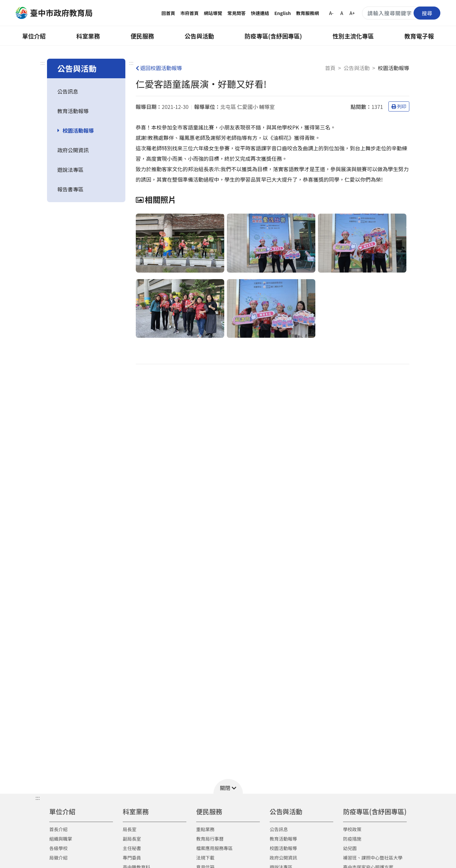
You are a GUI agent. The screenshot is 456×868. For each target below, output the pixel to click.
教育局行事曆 (210, 839)
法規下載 (205, 858)
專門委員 (132, 858)
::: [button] (38, 798)
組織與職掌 (61, 839)
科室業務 (88, 36)
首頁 (330, 68)
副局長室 (132, 839)
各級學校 (58, 848)
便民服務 (142, 36)
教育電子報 (419, 36)
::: (43, 63)
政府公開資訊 (73, 150)
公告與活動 (199, 36)
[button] (228, 786)
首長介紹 (58, 829)
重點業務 (205, 829)
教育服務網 (307, 13)
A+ (352, 13)
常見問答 (237, 13)
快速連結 (260, 13)
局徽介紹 (58, 858)
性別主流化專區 (353, 36)
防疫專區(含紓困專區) (274, 36)
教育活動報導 (73, 111)
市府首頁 (190, 13)
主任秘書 (132, 848)
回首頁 (168, 13)
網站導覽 (213, 13)
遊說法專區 (71, 170)
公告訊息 (68, 91)
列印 (399, 106)
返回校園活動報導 (159, 68)
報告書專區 (71, 189)
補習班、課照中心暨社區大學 (373, 858)
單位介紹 (34, 36)
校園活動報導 (78, 130)
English (283, 13)
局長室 (130, 829)
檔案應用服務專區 (214, 848)
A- (331, 13)
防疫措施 (352, 839)
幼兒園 (350, 848)
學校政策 (352, 829)
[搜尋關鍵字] (401, 13)
